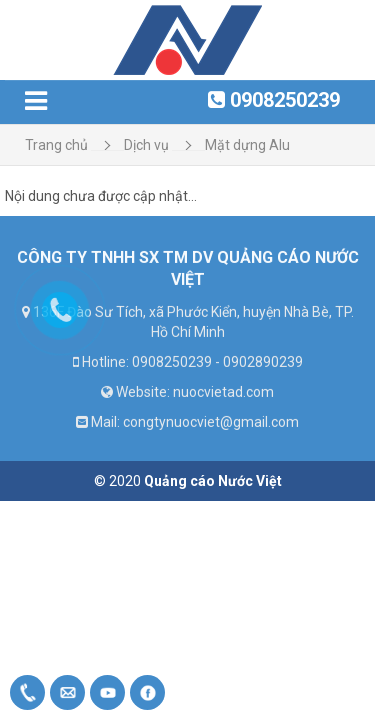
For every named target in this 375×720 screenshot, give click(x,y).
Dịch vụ (146, 145)
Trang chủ (56, 145)
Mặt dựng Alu (247, 145)
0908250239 (285, 100)
